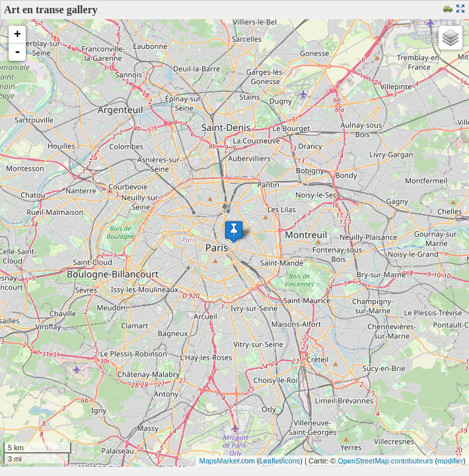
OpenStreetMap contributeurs (385, 461)
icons (292, 461)
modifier (450, 461)
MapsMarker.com (227, 461)
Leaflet (271, 461)
